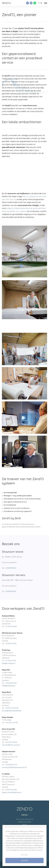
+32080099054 (11, 568)
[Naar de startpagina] (6, 3)
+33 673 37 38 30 (11, 742)
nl (41, 3)
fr (39, 3)
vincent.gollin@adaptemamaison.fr (14, 767)
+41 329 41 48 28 (11, 626)
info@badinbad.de (9, 686)
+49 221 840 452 (11, 683)
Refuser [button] (24, 855)
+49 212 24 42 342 (11, 723)
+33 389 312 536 (11, 644)
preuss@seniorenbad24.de (12, 711)
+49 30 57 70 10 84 (12, 708)
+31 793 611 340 (11, 661)
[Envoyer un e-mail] (28, 3)
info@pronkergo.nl (9, 663)
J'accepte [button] (24, 861)
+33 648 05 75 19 (11, 765)
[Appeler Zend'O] (31, 3)
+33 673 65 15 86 (11, 790)
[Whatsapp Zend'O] (35, 3)
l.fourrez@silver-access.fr (11, 745)
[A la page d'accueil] (24, 809)
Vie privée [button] (39, 850)
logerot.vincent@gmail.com (12, 792)
